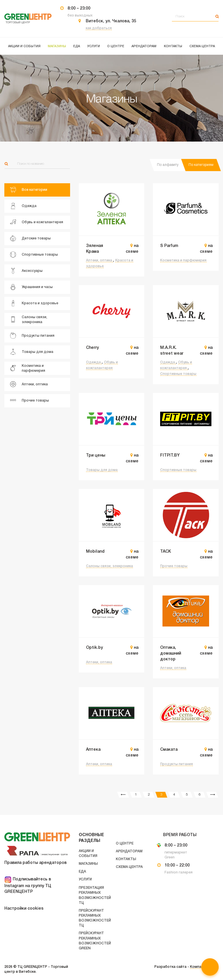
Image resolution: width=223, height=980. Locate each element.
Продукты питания (177, 764)
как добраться (99, 28)
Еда (82, 872)
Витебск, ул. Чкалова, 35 (111, 21)
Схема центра (129, 867)
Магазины (88, 864)
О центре (125, 843)
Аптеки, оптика (99, 260)
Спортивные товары (178, 374)
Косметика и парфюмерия (183, 260)
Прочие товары (174, 566)
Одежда (94, 362)
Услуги (85, 879)
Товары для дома (102, 470)
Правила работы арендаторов (35, 863)
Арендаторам (129, 851)
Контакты (126, 859)
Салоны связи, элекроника (109, 566)
